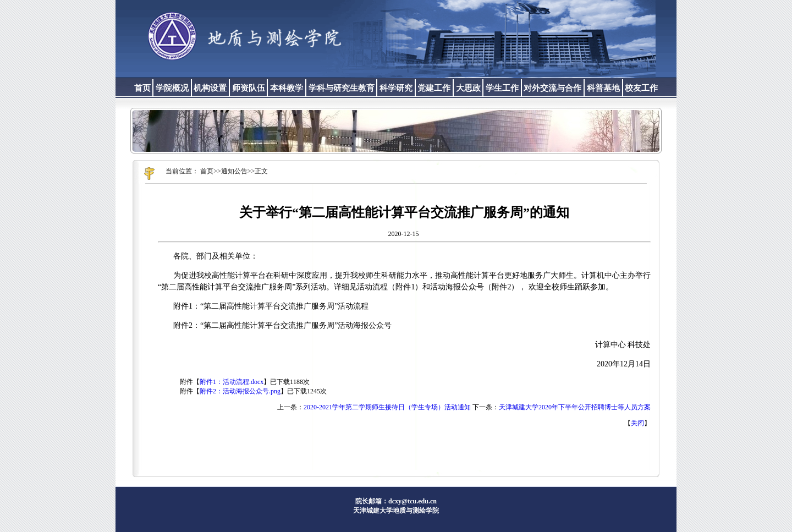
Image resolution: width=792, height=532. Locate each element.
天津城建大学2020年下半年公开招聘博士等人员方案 (575, 407)
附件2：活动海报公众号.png (240, 391)
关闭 (637, 423)
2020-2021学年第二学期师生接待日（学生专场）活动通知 (387, 407)
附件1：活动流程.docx (232, 382)
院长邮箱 (369, 501)
